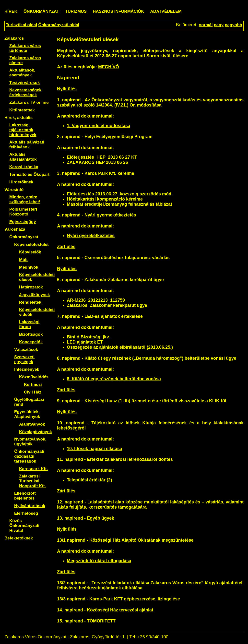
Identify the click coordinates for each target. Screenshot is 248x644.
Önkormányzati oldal (59, 25)
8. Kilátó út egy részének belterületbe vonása (114, 379)
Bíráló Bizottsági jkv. (88, 337)
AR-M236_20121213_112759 (96, 300)
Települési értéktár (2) (89, 480)
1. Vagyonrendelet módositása (99, 126)
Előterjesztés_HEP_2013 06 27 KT (102, 157)
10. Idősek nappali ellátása (94, 449)
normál (206, 25)
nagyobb (233, 25)
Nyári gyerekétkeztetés (91, 236)
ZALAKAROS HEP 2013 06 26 (97, 162)
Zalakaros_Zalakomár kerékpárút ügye (107, 305)
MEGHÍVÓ (109, 67)
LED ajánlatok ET (85, 342)
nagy (219, 25)
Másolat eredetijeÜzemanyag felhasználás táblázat (119, 204)
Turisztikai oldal (21, 25)
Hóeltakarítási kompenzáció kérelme (105, 199)
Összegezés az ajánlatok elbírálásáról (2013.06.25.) (120, 347)
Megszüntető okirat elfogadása (99, 561)
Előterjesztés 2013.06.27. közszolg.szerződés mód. (120, 194)
